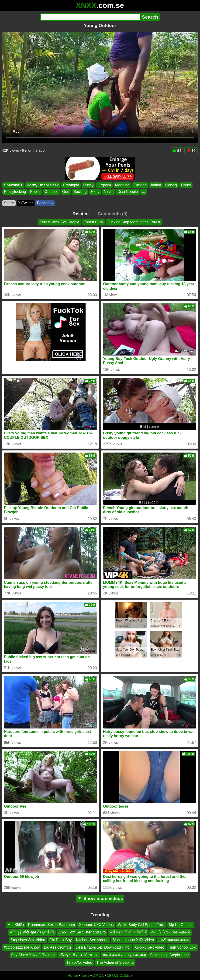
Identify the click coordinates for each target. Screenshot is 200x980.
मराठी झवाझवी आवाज (174, 940)
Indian (156, 185)
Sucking (80, 192)
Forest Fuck (93, 222)
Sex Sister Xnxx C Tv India (33, 955)
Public (35, 192)
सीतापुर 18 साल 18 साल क (79, 955)
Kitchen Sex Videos (92, 940)
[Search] (90, 17)
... (143, 192)
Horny (186, 185)
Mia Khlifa (16, 925)
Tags (85, 975)
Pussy (88, 185)
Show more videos (100, 898)
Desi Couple (128, 192)
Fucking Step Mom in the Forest (134, 222)
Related (81, 214)
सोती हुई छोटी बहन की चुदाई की (32, 932)
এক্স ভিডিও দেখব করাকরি (171, 932)
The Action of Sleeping (115, 962)
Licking (171, 185)
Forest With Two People (60, 222)
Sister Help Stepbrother (169, 955)
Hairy (95, 192)
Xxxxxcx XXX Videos (96, 925)
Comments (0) (113, 214)
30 (191, 151)
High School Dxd (182, 947)
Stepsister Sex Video (28, 940)
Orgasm (104, 185)
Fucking (140, 185)
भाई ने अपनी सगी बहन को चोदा (124, 955)
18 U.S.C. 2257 (120, 975)
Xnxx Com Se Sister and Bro (82, 932)
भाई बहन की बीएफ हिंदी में (128, 932)
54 (177, 151)
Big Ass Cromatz (58, 947)
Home (73, 975)
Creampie (71, 185)
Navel (109, 192)
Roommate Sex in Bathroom (51, 925)
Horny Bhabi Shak (43, 185)
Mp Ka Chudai (181, 925)
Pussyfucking (15, 192)
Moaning (122, 185)
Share (9, 203)
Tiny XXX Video (79, 962)
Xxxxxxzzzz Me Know (22, 947)
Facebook (45, 203)
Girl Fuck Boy (61, 940)
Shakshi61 (13, 185)
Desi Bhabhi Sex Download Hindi (103, 947)
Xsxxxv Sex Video (149, 947)
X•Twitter (26, 203)
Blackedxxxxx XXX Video (133, 940)
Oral (66, 192)
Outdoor (51, 192)
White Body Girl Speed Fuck (141, 925)
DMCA (98, 975)
